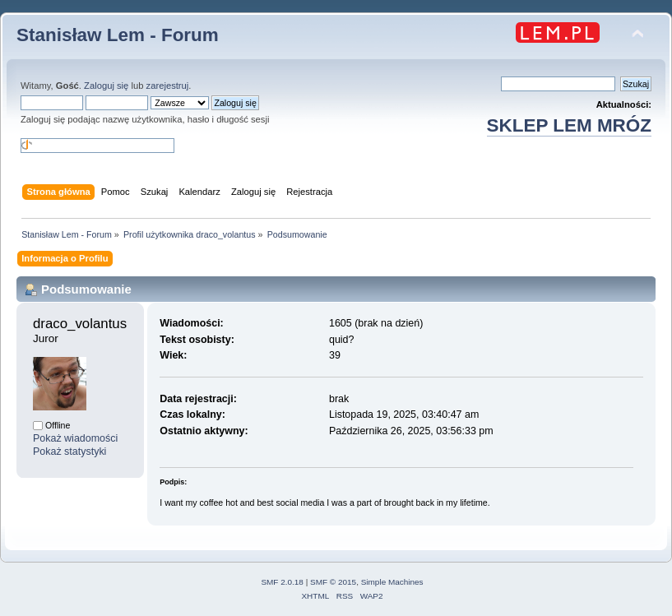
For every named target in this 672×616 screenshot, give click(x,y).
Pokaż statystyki (70, 452)
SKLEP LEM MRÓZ (569, 125)
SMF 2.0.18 (282, 582)
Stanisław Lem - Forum (118, 35)
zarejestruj (168, 86)
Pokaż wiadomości (75, 438)
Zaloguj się (106, 86)
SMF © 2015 (333, 582)
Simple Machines (392, 582)
